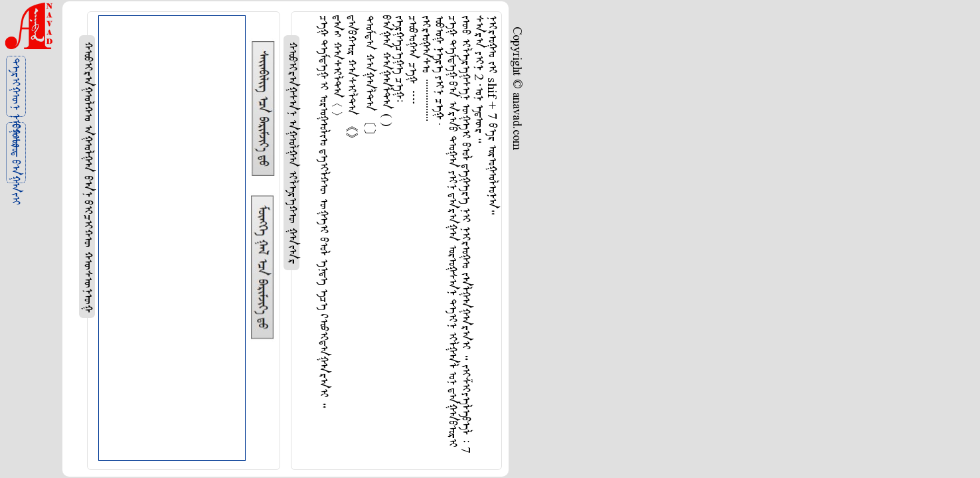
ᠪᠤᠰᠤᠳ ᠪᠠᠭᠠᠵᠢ (15, 154)
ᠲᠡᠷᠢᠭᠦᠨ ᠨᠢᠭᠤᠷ (15, 87)
